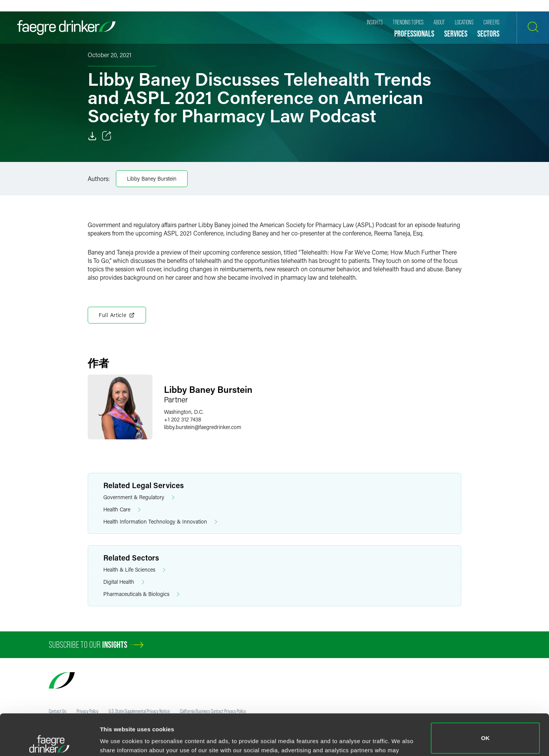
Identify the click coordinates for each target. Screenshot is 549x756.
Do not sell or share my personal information (486, 731)
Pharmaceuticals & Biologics (141, 594)
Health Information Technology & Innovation (160, 522)
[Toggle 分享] (107, 136)
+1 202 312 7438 (183, 419)
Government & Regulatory (139, 497)
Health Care (122, 510)
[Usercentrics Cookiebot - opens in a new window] (49, 741)
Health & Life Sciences (134, 570)
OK (486, 697)
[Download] (92, 136)
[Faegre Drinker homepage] (66, 28)
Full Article (117, 315)
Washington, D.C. (184, 412)
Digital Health (124, 582)
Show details (118, 739)
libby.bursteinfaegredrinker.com (203, 427)
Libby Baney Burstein (152, 179)
